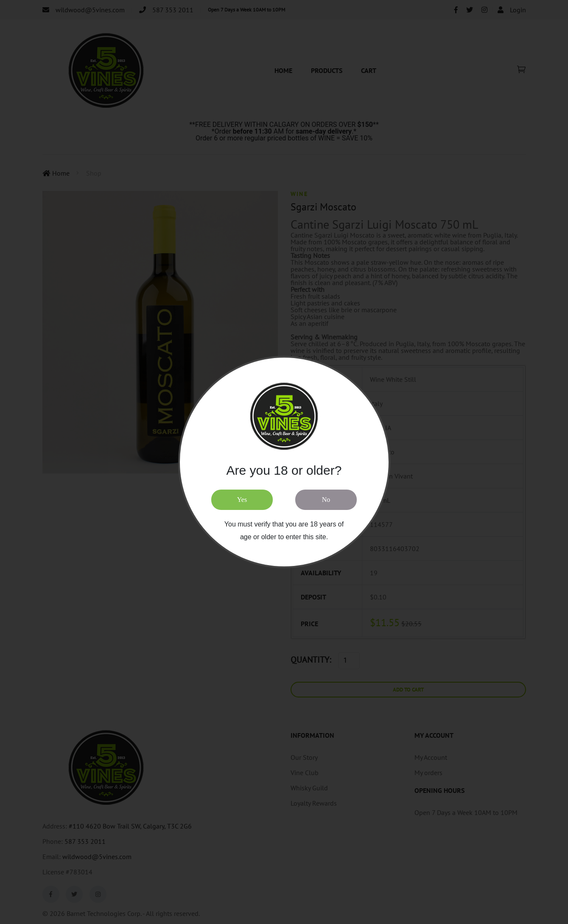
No (326, 500)
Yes (242, 500)
